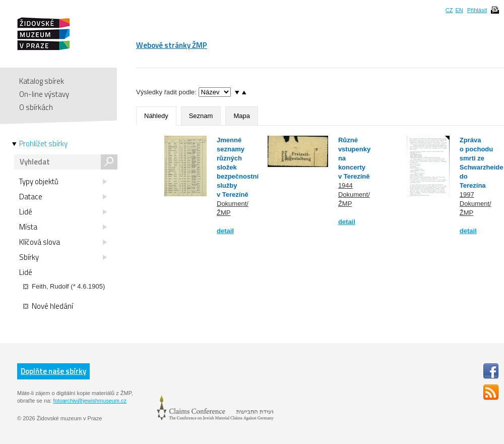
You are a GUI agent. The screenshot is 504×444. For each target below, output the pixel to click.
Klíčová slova (63, 242)
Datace (63, 197)
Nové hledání (48, 306)
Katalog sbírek (42, 81)
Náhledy (156, 116)
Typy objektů (63, 182)
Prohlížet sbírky (43, 144)
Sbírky (63, 257)
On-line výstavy (44, 94)
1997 (467, 195)
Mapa (242, 116)
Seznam (201, 116)
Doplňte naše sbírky (53, 371)
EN (459, 10)
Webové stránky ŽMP (172, 45)
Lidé (63, 212)
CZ (449, 10)
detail (225, 231)
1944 (345, 185)
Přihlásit (477, 10)
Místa (63, 227)
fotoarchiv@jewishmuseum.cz (90, 401)
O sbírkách (36, 107)
